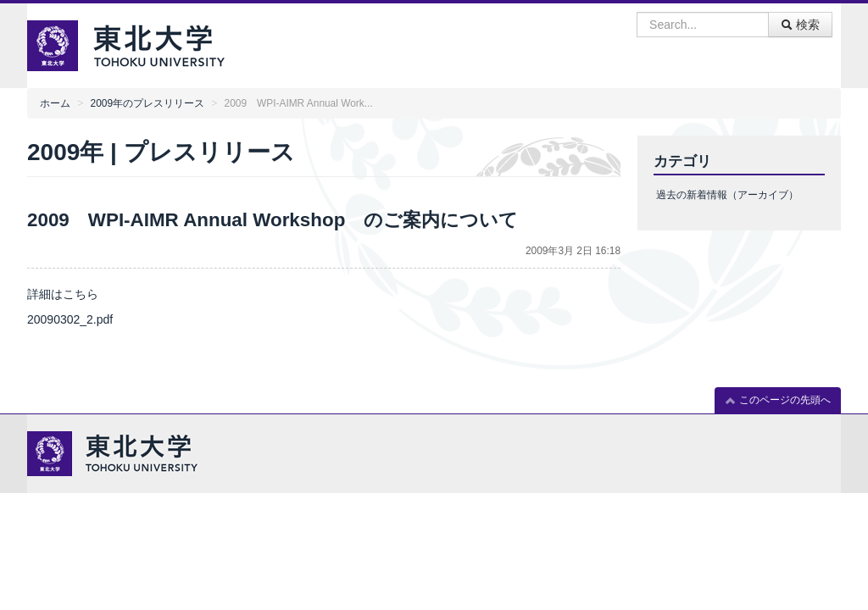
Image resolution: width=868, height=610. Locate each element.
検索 (800, 25)
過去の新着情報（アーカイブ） (727, 195)
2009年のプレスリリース (147, 103)
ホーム (55, 103)
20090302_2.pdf (70, 319)
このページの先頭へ (778, 400)
